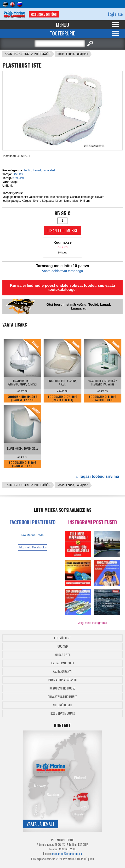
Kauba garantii (63, 671)
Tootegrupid (63, 33)
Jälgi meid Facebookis (32, 547)
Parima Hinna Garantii (62, 680)
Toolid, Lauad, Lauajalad (73, 54)
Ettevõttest (62, 638)
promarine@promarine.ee (67, 854)
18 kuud (62, 253)
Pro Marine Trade (32, 535)
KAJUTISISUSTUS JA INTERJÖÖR (28, 54)
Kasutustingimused (62, 688)
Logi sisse (115, 14)
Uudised (63, 646)
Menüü (62, 25)
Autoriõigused (62, 705)
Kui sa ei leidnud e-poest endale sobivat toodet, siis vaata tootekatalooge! (62, 287)
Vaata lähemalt (41, 824)
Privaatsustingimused (62, 697)
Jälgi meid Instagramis (93, 623)
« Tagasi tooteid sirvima (97, 476)
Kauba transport (63, 663)
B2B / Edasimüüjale (63, 713)
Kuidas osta (62, 655)
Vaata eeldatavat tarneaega (63, 271)
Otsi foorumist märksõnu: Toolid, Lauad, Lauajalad (79, 306)
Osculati (18, 174)
